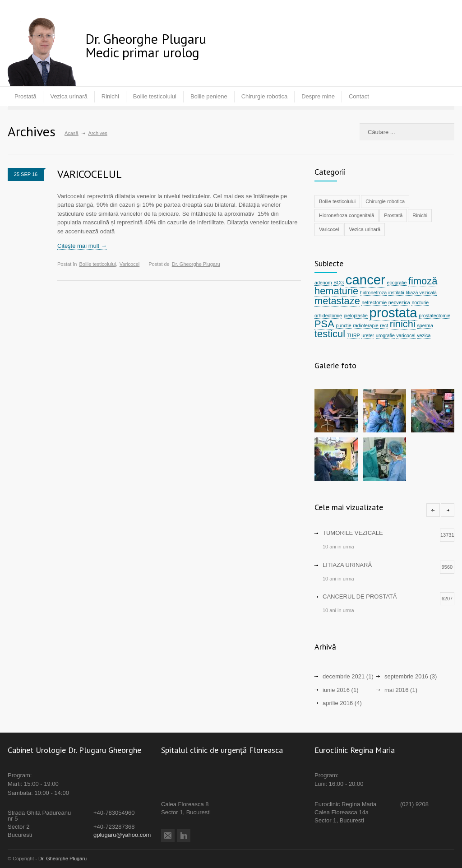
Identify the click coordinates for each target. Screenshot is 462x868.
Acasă (72, 133)
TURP (353, 335)
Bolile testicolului (155, 96)
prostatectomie (434, 316)
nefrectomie (374, 302)
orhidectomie (328, 316)
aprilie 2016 (338, 703)
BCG (339, 283)
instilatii (396, 292)
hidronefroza (373, 292)
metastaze (337, 301)
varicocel (406, 335)
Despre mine (318, 96)
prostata (393, 313)
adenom (323, 283)
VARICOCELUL (90, 174)
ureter (368, 335)
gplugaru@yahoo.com (122, 835)
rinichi (403, 324)
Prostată (25, 96)
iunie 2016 (336, 690)
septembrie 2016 (406, 676)
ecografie (397, 283)
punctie (343, 325)
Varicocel (129, 264)
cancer (365, 280)
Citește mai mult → (82, 246)
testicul (330, 334)
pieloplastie (356, 316)
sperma (425, 325)
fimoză (423, 281)
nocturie (420, 302)
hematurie (336, 291)
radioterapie (365, 325)
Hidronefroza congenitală (346, 215)
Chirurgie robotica (265, 96)
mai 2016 (396, 690)
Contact (359, 96)
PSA (324, 324)
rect (384, 325)
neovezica (399, 302)
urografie (385, 335)
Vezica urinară (69, 96)
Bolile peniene (209, 96)
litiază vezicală (421, 292)
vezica (424, 335)
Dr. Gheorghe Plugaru (196, 264)
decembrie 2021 (344, 676)
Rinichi (110, 96)
